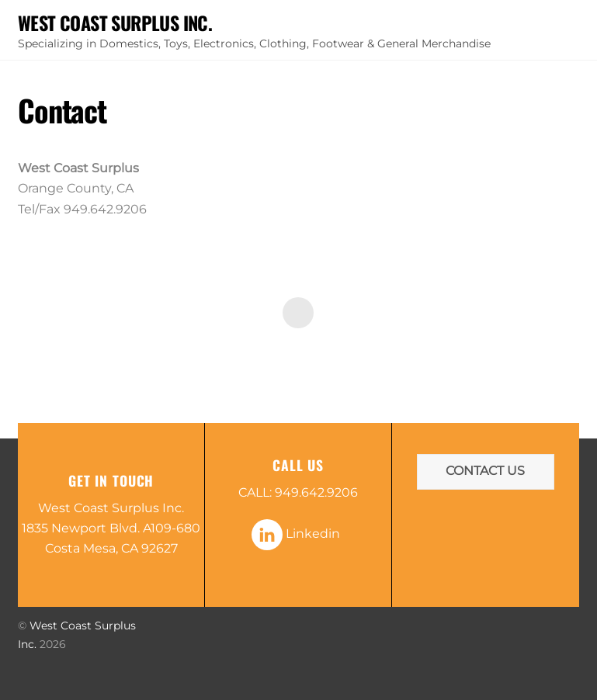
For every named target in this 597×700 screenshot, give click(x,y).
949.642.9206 (316, 492)
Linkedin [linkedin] (296, 534)
